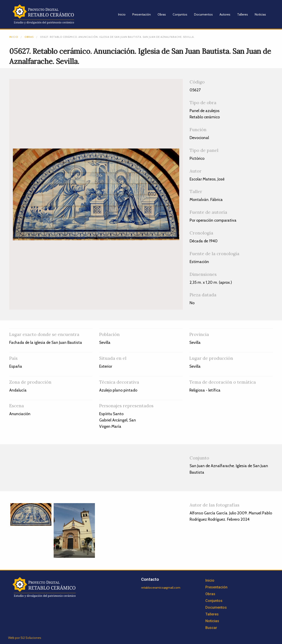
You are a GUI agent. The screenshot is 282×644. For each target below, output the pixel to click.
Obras (162, 14)
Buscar (211, 628)
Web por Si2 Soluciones (25, 638)
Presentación (142, 14)
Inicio (122, 14)
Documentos (203, 14)
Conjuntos (180, 14)
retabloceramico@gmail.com (161, 588)
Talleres (243, 14)
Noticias (260, 14)
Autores (225, 14)
